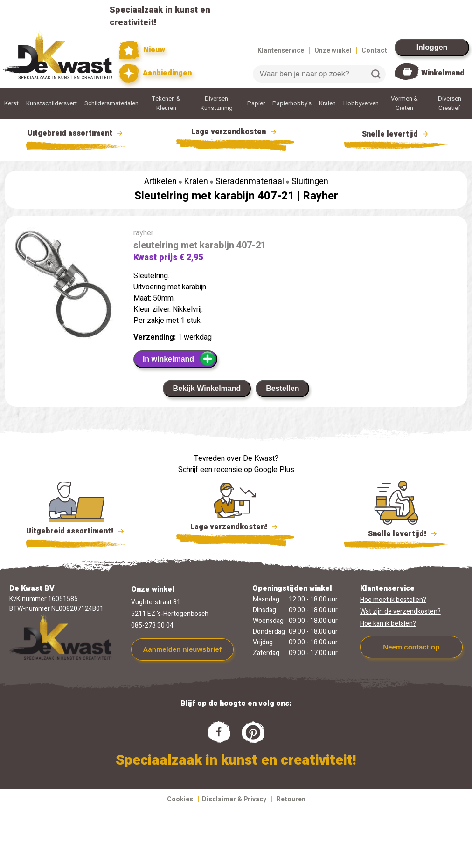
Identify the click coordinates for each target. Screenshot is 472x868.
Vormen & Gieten (404, 103)
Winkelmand (443, 73)
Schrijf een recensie (210, 470)
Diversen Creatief (450, 103)
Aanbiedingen (156, 73)
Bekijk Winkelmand (207, 388)
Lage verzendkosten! (235, 528)
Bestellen (282, 388)
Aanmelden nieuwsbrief (182, 649)
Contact (374, 51)
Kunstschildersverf (52, 103)
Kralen (327, 103)
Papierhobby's (292, 103)
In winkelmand (179, 359)
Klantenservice (281, 51)
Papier (256, 103)
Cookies (180, 799)
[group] (64, 289)
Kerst (11, 103)
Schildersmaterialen (111, 103)
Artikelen (160, 181)
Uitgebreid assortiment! (76, 531)
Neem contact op (411, 647)
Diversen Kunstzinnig (217, 103)
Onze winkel (333, 51)
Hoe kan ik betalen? (388, 624)
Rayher (320, 196)
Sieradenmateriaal (250, 181)
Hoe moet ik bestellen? (393, 600)
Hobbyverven (361, 103)
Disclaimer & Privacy (234, 799)
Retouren (291, 799)
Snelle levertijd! (396, 533)
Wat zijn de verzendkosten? (400, 612)
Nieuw (142, 50)
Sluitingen (310, 181)
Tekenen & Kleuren (166, 103)
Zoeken (376, 74)
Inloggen (432, 47)
